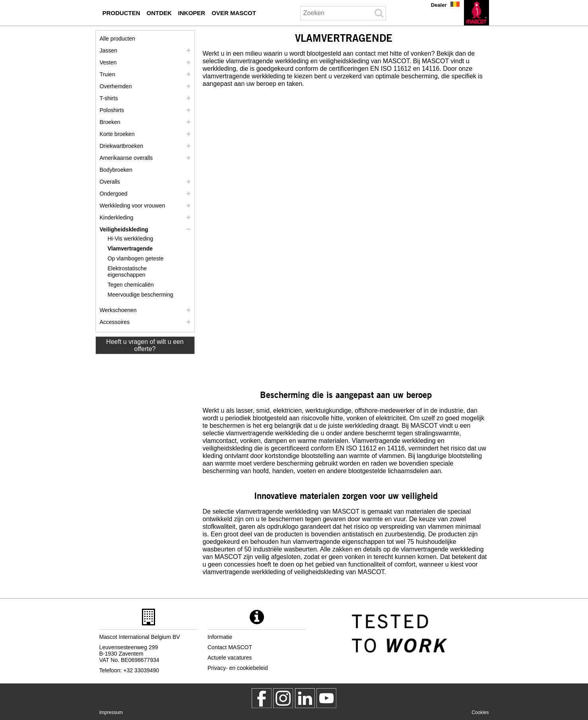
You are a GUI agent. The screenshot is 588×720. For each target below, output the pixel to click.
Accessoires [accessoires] (115, 322)
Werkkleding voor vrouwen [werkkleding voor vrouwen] (133, 206)
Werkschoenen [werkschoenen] (118, 310)
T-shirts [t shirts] (109, 98)
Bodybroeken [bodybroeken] (116, 170)
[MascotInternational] (326, 698)
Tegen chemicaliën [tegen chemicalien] (131, 285)
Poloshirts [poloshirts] (112, 110)
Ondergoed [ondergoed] (114, 194)
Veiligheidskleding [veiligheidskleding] (124, 229)
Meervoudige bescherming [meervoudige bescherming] (141, 295)
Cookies (480, 712)
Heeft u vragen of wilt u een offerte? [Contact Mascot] (145, 345)
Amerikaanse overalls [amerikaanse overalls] (126, 158)
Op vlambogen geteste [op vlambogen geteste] (136, 258)
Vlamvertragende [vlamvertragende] (130, 248)
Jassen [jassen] (109, 50)
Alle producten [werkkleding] (118, 39)
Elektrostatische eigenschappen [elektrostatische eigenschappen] (127, 272)
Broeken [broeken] (110, 122)
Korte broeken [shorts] (117, 134)
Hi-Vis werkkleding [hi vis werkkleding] (131, 239)
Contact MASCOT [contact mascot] (230, 647)
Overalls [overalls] (110, 182)
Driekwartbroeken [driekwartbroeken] (122, 146)
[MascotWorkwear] (262, 698)
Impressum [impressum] (111, 712)
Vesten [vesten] (108, 62)
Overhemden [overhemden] (116, 86)
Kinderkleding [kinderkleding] (117, 217)
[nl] (476, 13)
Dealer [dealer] (439, 5)
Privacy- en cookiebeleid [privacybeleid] (238, 668)
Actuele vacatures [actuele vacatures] (230, 658)
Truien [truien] (108, 74)
